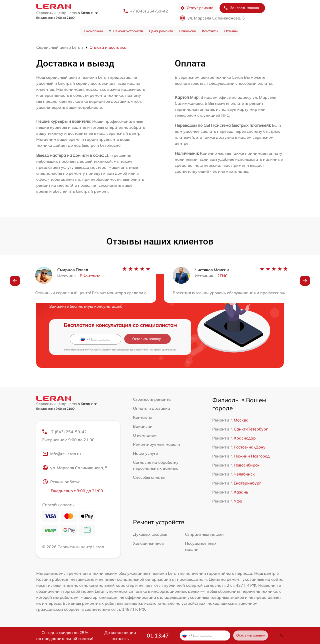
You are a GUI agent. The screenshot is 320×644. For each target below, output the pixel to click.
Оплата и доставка (151, 408)
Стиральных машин (204, 534)
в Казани (88, 13)
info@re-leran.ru (61, 454)
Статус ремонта (197, 8)
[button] (15, 281)
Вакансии (188, 31)
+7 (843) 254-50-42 (149, 11)
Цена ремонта (161, 31)
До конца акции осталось (120, 635)
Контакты (210, 31)
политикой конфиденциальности (156, 350)
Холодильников (148, 543)
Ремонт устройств (128, 31)
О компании (93, 31)
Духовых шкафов (150, 534)
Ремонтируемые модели (156, 444)
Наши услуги (146, 453)
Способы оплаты (149, 477)
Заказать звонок (241, 8)
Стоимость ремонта (152, 399)
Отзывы (231, 31)
